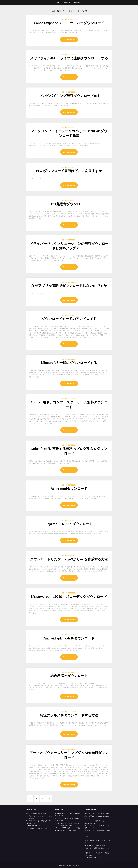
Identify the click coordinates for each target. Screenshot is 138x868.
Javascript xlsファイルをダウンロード (37, 828)
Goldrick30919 (65, 2)
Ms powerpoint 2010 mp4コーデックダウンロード (69, 596)
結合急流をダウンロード (69, 676)
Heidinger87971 (69, 19)
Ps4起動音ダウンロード (69, 204)
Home (57, 2)
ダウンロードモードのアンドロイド (69, 319)
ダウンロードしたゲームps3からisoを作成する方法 (69, 559)
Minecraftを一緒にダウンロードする (69, 362)
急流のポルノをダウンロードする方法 (69, 715)
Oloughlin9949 (76, 2)
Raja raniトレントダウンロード (69, 524)
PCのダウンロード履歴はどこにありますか (69, 171)
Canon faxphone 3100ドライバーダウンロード (69, 23)
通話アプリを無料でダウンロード (36, 813)
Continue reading (69, 39)
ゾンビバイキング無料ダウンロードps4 (69, 96)
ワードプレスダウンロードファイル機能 (97, 813)
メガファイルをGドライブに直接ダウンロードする (69, 58)
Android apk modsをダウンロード (69, 638)
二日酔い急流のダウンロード (93, 858)
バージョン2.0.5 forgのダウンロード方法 (67, 828)
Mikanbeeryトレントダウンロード (95, 845)
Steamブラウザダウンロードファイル (67, 831)
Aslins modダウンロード (69, 488)
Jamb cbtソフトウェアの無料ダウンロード (97, 831)
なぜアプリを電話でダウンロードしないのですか (69, 286)
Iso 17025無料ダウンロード (34, 826)
